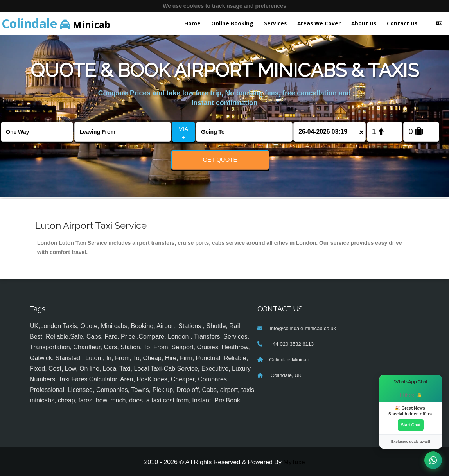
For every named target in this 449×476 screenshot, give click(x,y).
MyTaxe (294, 462)
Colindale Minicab (289, 360)
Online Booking (232, 23)
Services (275, 23)
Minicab (56, 23)
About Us (364, 23)
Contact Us (402, 23)
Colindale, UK (285, 376)
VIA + (183, 133)
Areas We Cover (319, 23)
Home (192, 23)
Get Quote (220, 159)
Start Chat (411, 425)
